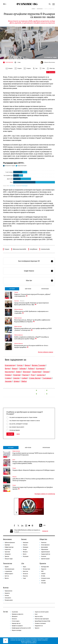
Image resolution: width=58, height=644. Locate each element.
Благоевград (10, 365)
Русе (33, 375)
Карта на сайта (39, 616)
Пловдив (17, 375)
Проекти (43, 563)
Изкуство (25, 576)
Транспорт (17, 301)
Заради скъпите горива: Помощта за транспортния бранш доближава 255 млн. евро (31, 304)
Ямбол (24, 381)
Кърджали (40, 368)
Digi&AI (7, 567)
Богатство (25, 571)
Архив (18, 434)
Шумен (16, 381)
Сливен (8, 378)
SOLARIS (43, 581)
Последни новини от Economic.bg (45, 494)
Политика (44, 543)
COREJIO (43, 574)
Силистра (41, 375)
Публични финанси (18, 309)
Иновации (26, 547)
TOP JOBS (44, 583)
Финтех (7, 578)
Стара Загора (35, 378)
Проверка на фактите (18, 614)
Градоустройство (46, 554)
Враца (15, 368)
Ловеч (18, 372)
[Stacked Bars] (29, 174)
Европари (7, 545)
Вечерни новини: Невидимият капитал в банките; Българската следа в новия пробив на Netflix (33, 463)
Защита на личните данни (42, 612)
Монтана (26, 372)
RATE (42, 571)
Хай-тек (7, 576)
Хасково (8, 381)
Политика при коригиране (42, 619)
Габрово (23, 368)
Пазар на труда (9, 559)
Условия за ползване (40, 623)
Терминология (8, 591)
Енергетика (8, 549)
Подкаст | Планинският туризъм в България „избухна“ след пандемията (32, 295)
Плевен (8, 375)
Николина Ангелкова (19, 249)
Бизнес (26, 507)
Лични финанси (45, 545)
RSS (42, 526)
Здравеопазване (45, 552)
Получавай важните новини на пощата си (27, 530)
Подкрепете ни (39, 626)
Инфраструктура (18, 318)
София (24, 378)
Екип (36, 614)
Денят (14, 460)
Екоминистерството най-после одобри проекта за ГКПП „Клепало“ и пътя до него (33, 329)
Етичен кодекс (16, 621)
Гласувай (10, 434)
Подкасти (44, 569)
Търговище (47, 378)
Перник (46, 372)
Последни (12, 289)
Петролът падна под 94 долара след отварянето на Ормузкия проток (33, 488)
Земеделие (8, 554)
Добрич (31, 368)
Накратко (7, 593)
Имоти (25, 554)
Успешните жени (46, 578)
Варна (27, 365)
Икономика (7, 539)
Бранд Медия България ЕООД (42, 621)
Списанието (8, 598)
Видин (7, 368)
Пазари (14, 468)
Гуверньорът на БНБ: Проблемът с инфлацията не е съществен (31, 312)
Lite (23, 563)
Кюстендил (9, 372)
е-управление (8, 571)
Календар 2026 (45, 567)
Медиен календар (17, 630)
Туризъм (16, 292)
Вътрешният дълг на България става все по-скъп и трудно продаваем (31, 346)
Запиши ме (45, 531)
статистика (45, 249)
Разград (25, 375)
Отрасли (25, 545)
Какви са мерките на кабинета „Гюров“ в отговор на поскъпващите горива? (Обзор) (32, 338)
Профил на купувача (17, 626)
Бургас (20, 365)
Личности (25, 574)
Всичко (6, 588)
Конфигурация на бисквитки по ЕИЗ (21, 628)
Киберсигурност (9, 574)
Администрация (45, 559)
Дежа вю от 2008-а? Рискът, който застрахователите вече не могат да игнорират (33, 480)
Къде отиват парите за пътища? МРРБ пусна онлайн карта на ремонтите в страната (33, 454)
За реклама (15, 612)
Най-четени (28, 289)
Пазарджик (36, 372)
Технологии (8, 563)
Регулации (26, 556)
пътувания (33, 249)
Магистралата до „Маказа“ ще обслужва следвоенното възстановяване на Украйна (32, 321)
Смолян (16, 378)
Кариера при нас (16, 623)
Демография (45, 547)
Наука (24, 567)
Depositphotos (33, 643)
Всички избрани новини (46, 352)
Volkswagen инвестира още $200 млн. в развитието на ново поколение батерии (31, 511)
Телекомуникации (9, 569)
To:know (7, 596)
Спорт (24, 578)
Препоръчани (45, 289)
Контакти (14, 619)
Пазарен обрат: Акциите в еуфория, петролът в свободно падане (34, 470)
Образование (45, 549)
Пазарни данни (9, 600)
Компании (26, 543)
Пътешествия (26, 569)
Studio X (34, 641)
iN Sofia (43, 576)
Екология (44, 556)
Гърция (7, 249)
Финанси (14, 477)
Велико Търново (38, 365)
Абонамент (15, 616)
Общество (43, 539)
